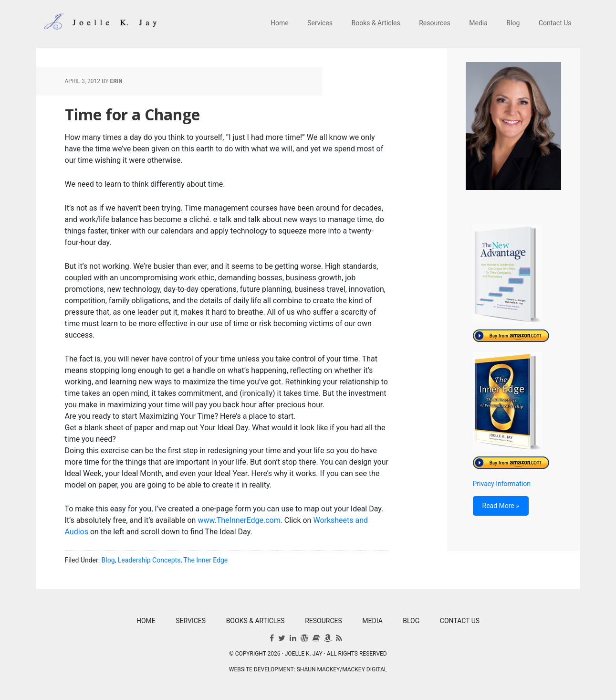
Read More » (501, 506)
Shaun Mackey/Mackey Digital (342, 669)
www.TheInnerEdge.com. (240, 520)
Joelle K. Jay (98, 24)
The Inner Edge (205, 560)
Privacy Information (502, 484)
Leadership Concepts (149, 560)
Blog (108, 560)
